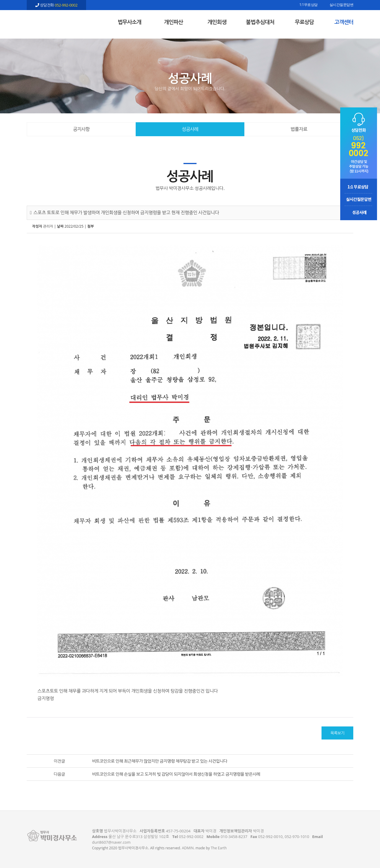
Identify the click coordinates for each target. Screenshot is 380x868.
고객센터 (344, 22)
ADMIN (188, 848)
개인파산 (174, 22)
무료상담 (304, 22)
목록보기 (337, 733)
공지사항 (81, 129)
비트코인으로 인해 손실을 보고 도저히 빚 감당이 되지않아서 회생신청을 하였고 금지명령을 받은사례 (176, 774)
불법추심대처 (260, 22)
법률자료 (299, 129)
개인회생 (217, 22)
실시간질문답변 (342, 5)
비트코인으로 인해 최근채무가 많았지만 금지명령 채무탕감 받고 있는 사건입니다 (160, 761)
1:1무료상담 (308, 5)
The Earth (219, 848)
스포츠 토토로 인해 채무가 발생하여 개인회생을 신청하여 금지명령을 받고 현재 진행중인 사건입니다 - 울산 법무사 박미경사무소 (56, 21)
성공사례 (190, 129)
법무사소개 (129, 22)
